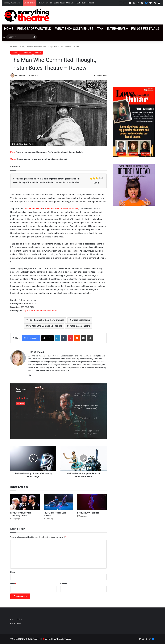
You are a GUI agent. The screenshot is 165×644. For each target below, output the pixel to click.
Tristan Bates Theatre (79, 326)
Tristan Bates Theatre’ (33, 209)
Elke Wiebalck (21, 76)
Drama (21, 47)
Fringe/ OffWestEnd (34, 29)
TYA (100, 29)
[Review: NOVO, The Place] (92, 502)
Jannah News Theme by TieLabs (58, 639)
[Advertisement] (134, 63)
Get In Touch (16, 624)
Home (9, 29)
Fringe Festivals (145, 29)
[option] (58, 411)
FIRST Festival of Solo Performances (62, 209)
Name (13, 572)
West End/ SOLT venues (74, 29)
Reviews (38, 53)
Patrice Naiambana (80, 320)
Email (13, 584)
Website (64, 584)
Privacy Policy (16, 619)
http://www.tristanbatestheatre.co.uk (40, 311)
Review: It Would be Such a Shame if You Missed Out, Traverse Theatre (66, 3)
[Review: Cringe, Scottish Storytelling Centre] (25, 502)
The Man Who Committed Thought (45, 326)
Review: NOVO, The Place (88, 513)
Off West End (26, 53)
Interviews (116, 29)
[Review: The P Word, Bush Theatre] (58, 502)
